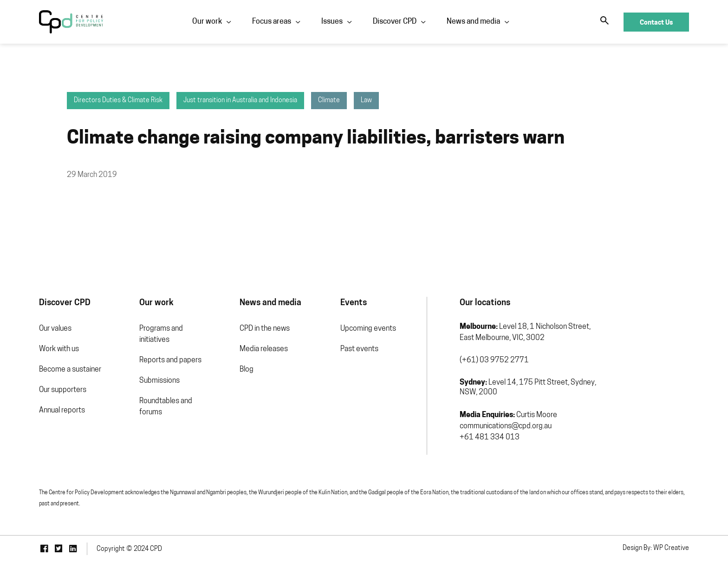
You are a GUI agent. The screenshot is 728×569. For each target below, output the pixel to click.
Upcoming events (368, 329)
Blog (247, 370)
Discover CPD (395, 22)
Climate (329, 101)
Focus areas (272, 22)
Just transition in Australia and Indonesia (240, 101)
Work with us (59, 349)
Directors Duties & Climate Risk (118, 101)
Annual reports (62, 411)
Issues (332, 22)
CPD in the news (265, 329)
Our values (55, 329)
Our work (207, 22)
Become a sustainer (70, 370)
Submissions (159, 381)
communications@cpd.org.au (506, 426)
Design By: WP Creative (656, 548)
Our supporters (63, 390)
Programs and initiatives (161, 334)
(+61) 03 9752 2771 (494, 360)
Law (366, 101)
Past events (359, 349)
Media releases (264, 349)
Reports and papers (170, 360)
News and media (473, 22)
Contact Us (656, 22)
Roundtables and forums (166, 407)
